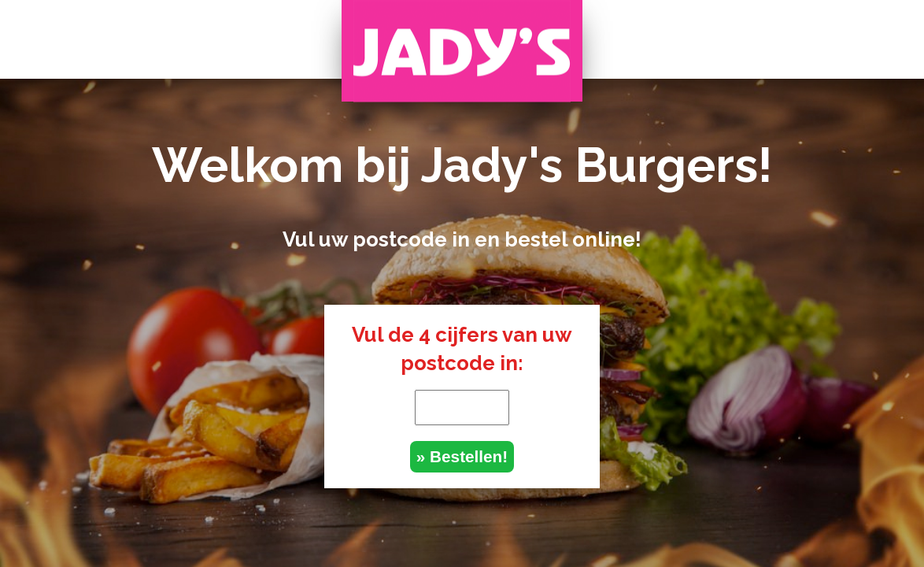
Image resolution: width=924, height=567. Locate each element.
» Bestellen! (462, 456)
